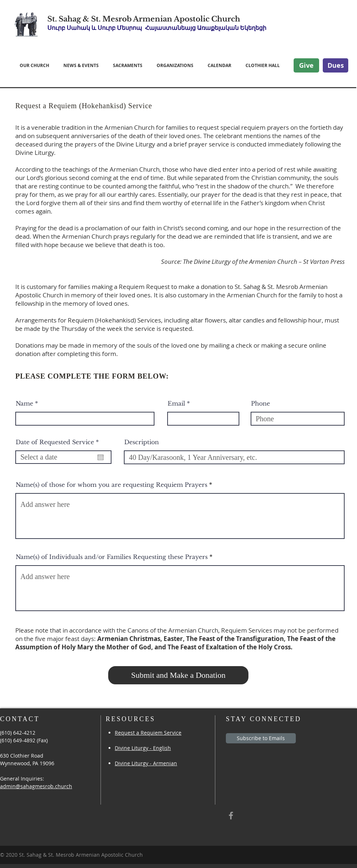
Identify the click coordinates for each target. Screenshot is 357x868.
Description (142, 442)
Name (24, 403)
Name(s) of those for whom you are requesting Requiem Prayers (111, 485)
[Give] (306, 65)
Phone (260, 403)
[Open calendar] (101, 457)
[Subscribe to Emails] (261, 738)
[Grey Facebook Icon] (231, 816)
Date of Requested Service (59, 442)
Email (176, 403)
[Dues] (336, 65)
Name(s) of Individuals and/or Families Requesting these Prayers (112, 557)
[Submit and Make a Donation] (178, 675)
